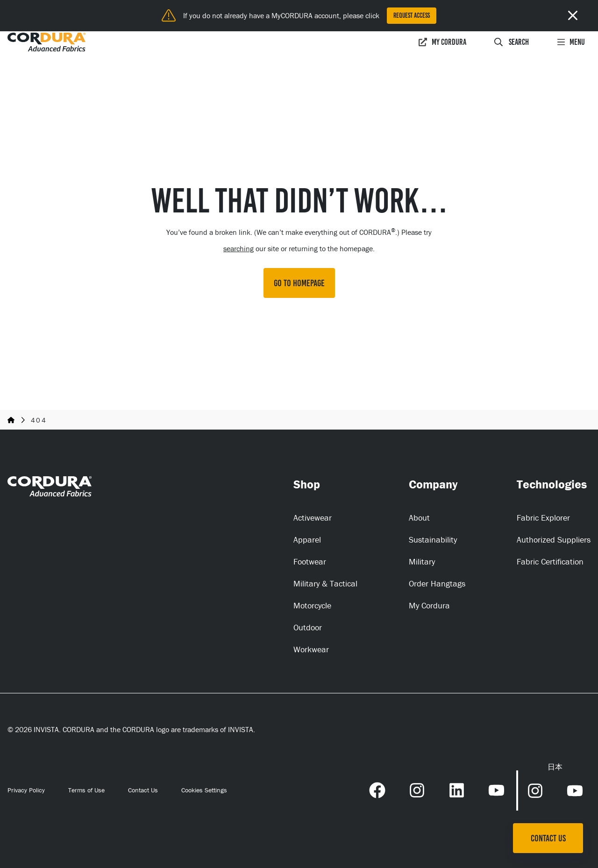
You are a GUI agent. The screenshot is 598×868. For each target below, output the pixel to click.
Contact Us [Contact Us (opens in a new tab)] (143, 790)
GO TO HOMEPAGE (299, 283)
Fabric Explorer (543, 518)
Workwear (311, 649)
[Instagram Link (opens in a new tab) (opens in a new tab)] (417, 789)
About (419, 518)
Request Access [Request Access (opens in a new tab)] (412, 15)
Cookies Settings (204, 790)
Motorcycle (312, 605)
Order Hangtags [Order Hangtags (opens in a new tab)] (437, 583)
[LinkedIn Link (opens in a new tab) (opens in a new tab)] (457, 789)
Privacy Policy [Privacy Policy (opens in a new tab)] (26, 790)
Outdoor (308, 627)
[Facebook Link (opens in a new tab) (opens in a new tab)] (377, 789)
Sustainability (433, 540)
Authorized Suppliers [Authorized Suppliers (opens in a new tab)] (554, 540)
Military (422, 561)
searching (238, 248)
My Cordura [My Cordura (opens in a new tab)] (442, 42)
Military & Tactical (325, 583)
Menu (571, 42)
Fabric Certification (550, 561)
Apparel (307, 540)
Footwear (310, 561)
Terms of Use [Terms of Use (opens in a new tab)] (86, 790)
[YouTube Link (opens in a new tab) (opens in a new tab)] (496, 789)
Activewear (313, 518)
